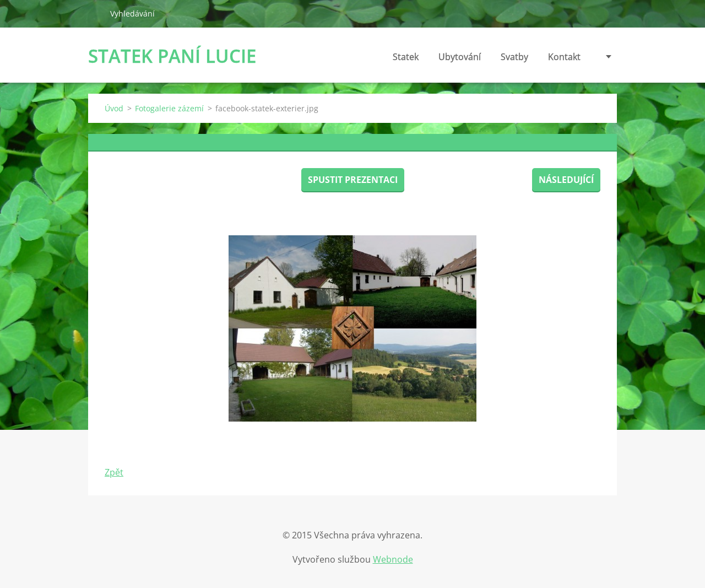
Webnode (393, 559)
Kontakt (564, 57)
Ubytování (460, 57)
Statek (406, 57)
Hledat (95, 13)
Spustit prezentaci (353, 180)
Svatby (514, 57)
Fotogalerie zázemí (169, 108)
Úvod (114, 108)
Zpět (114, 472)
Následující (566, 180)
